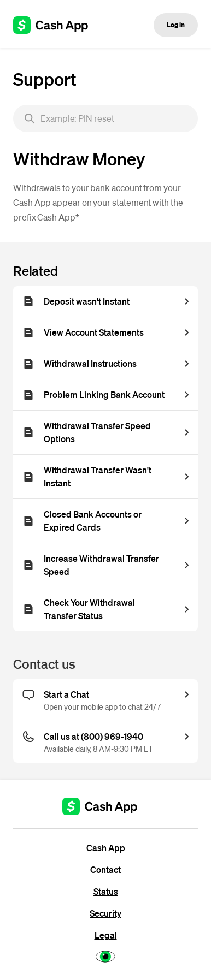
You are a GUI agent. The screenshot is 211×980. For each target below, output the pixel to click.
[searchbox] (106, 118)
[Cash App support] (57, 25)
